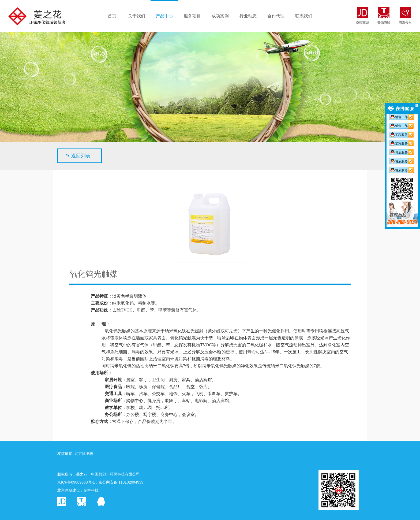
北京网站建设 (69, 490)
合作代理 (276, 16)
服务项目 (192, 16)
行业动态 (248, 16)
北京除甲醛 (84, 454)
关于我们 (137, 16)
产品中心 (164, 16)
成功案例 (220, 16)
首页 (112, 16)
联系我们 (304, 16)
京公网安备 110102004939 (121, 482)
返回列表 (81, 156)
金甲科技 (91, 490)
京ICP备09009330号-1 (76, 482)
